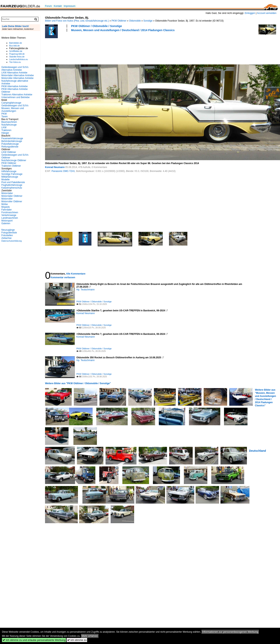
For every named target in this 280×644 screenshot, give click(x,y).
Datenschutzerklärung (12, 241)
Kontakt (58, 6)
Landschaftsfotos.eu (19, 59)
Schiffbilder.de (16, 51)
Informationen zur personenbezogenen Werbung (230, 632)
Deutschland (257, 451)
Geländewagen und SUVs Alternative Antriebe (15, 69)
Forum (48, 6)
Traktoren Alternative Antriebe (17, 95)
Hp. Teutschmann (85, 290)
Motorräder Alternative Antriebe (18, 75)
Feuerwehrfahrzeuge (12, 138)
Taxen (5, 117)
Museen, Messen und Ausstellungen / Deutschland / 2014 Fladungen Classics (123, 30)
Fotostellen (7, 235)
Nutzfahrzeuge (9, 125)
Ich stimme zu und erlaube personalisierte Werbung (34, 640)
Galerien (6, 223)
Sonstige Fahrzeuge (12, 174)
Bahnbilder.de (16, 43)
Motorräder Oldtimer (12, 196)
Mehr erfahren (90, 636)
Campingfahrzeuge (11, 103)
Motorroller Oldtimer (12, 201)
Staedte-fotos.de (17, 57)
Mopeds (6, 207)
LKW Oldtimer (9, 152)
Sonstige (148, 21)
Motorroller (7, 199)
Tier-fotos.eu (15, 62)
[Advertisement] (116, 48)
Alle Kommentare (76, 274)
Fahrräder (7, 210)
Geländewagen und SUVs (15, 106)
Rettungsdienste (10, 147)
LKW (4, 127)
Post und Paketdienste (13, 182)
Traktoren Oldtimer (11, 166)
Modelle (5, 180)
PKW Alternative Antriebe (14, 86)
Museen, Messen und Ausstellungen (13, 110)
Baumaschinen (9, 122)
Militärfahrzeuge (10, 177)
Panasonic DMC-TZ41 (63, 171)
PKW (4, 114)
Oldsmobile (135, 21)
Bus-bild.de (14, 46)
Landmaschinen (10, 218)
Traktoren (6, 130)
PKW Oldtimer (119, 21)
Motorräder (7, 193)
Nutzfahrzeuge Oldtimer (14, 160)
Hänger (5, 133)
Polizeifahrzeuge (10, 144)
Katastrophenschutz (12, 188)
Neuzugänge (8, 230)
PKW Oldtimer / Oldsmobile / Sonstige (97, 26)
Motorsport (7, 221)
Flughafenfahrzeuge (12, 185)
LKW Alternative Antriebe (14, 73)
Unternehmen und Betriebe (15, 97)
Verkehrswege (9, 215)
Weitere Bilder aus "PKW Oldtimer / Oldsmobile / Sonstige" (78, 383)
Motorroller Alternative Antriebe (17, 78)
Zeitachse (6, 238)
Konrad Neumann (55, 167)
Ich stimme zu (77, 640)
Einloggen (250, 13)
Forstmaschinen (10, 212)
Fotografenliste (9, 233)
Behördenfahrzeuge (12, 141)
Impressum (69, 6)
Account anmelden (267, 13)
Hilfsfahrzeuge (9, 171)
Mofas (5, 204)
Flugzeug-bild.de (17, 54)
